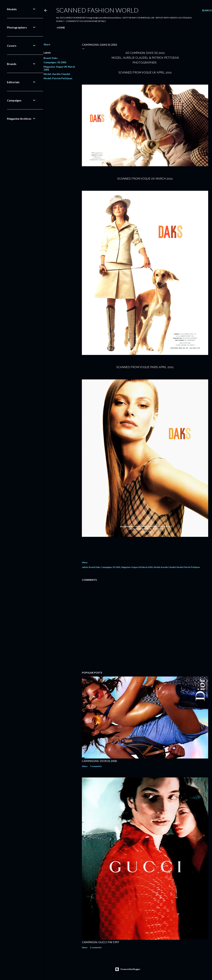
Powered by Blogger (128, 969)
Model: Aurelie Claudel (57, 74)
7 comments (96, 766)
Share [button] (47, 44)
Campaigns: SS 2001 (55, 62)
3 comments (96, 947)
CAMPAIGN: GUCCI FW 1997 (100, 942)
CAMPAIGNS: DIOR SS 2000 (99, 761)
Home (61, 28)
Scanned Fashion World (97, 10)
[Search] (207, 10)
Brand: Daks (51, 58)
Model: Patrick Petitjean (58, 78)
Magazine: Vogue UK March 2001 (137, 567)
